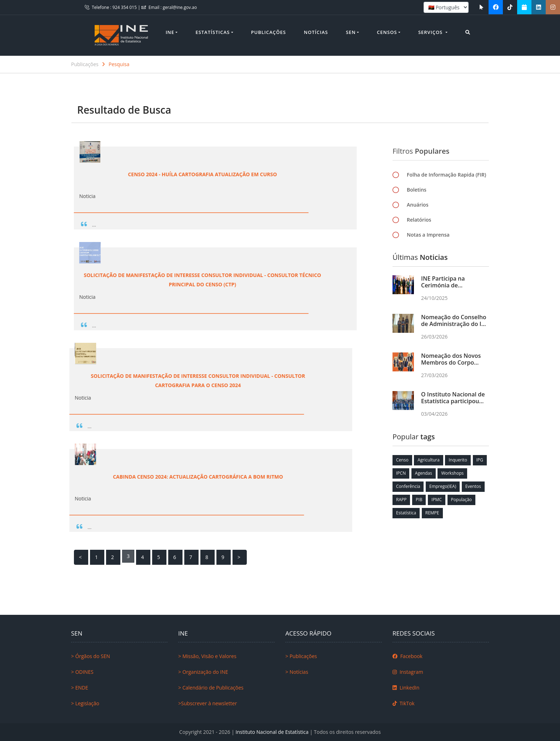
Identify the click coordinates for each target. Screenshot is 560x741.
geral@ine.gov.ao (180, 7)
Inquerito (458, 460)
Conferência (408, 486)
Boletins (417, 192)
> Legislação (85, 703)
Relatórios (419, 223)
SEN (351, 32)
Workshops (452, 473)
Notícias (316, 32)
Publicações (269, 32)
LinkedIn (406, 688)
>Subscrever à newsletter (207, 703)
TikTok (404, 703)
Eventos (473, 486)
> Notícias (297, 672)
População (461, 500)
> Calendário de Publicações (211, 688)
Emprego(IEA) (443, 486)
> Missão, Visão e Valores (207, 656)
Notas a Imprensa (428, 238)
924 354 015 (125, 7)
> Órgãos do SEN (91, 656)
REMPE (432, 513)
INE (170, 32)
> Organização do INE (203, 672)
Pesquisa (119, 64)
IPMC (437, 500)
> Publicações (301, 656)
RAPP (401, 500)
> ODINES (82, 672)
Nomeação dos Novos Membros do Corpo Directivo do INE (451, 362)
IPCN (401, 473)
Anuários (417, 208)
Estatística (406, 513)
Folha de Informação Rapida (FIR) (446, 177)
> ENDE (80, 688)
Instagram (408, 672)
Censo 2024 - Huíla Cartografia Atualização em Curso (129, 174)
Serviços (431, 32)
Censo (402, 460)
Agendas (424, 473)
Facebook (407, 656)
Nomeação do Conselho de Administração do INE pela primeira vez (455, 324)
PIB (419, 500)
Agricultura (428, 460)
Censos (387, 32)
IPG (480, 460)
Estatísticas (212, 32)
